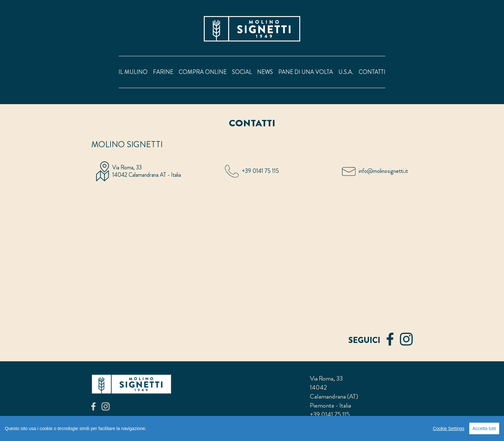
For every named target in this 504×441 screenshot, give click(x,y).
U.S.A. (346, 72)
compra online (203, 72)
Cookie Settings (449, 428)
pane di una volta (306, 72)
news (265, 72)
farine (163, 72)
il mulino (133, 72)
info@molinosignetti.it (383, 171)
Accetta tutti (484, 428)
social (242, 72)
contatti (372, 72)
